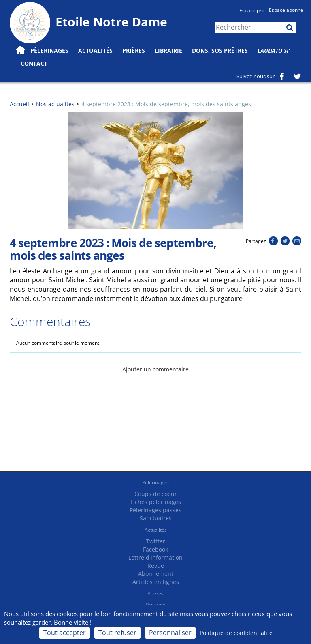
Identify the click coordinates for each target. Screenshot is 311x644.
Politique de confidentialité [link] (236, 633)
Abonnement (156, 574)
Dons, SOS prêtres (220, 50)
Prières (134, 50)
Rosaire (155, 605)
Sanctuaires (156, 518)
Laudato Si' (274, 50)
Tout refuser (117, 633)
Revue (156, 566)
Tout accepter (65, 633)
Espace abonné (286, 10)
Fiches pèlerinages (156, 502)
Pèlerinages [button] (49, 50)
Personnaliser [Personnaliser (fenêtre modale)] (170, 633)
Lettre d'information (155, 557)
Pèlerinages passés (155, 510)
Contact (34, 63)
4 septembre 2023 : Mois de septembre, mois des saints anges (166, 104)
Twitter (156, 541)
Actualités (156, 530)
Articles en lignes (156, 582)
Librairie (168, 50)
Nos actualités (55, 104)
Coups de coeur (156, 494)
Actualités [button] (95, 50)
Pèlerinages (155, 482)
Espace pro (252, 10)
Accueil (19, 104)
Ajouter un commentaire (155, 369)
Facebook (155, 549)
